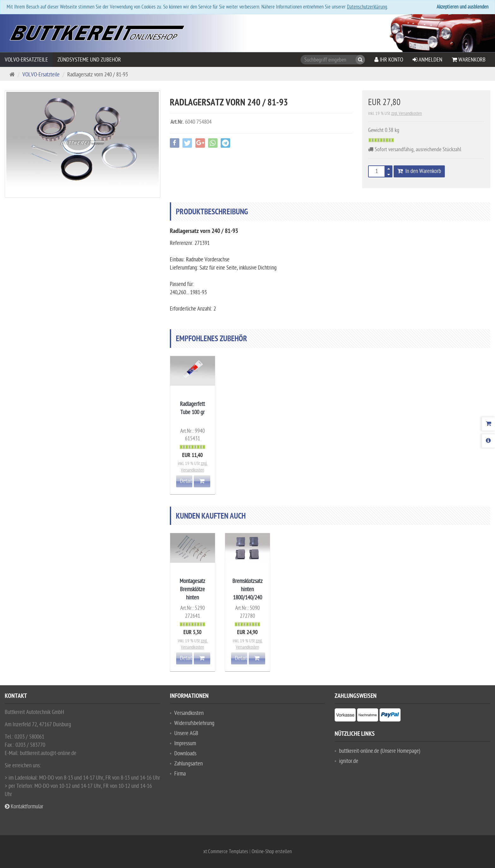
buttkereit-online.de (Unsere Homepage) (380, 751)
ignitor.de (349, 761)
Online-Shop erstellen (272, 852)
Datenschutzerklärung (367, 7)
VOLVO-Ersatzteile (26, 60)
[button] (393, 173)
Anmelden (427, 60)
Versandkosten (189, 713)
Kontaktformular (24, 807)
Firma (180, 774)
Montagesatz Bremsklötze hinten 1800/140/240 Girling (193, 598)
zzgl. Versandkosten (406, 113)
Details (186, 481)
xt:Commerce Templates (226, 852)
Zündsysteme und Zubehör (89, 60)
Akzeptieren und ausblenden (462, 7)
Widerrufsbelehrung (194, 723)
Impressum (185, 743)
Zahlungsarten (188, 764)
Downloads (185, 754)
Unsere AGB (186, 733)
